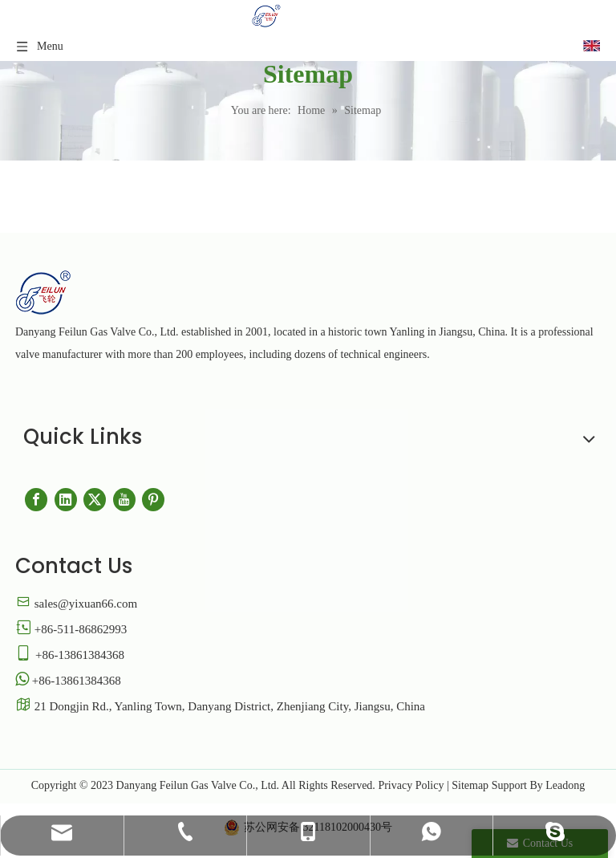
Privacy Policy (411, 785)
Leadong (565, 785)
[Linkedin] (66, 500)
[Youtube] (124, 500)
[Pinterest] (153, 500)
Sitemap (470, 785)
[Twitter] (95, 500)
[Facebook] (36, 500)
